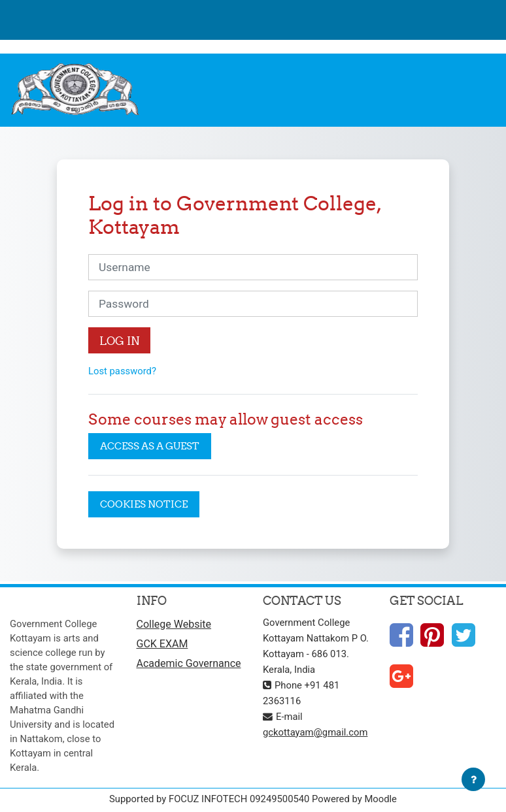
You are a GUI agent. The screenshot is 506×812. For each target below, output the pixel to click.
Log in (119, 341)
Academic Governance (189, 663)
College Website (174, 624)
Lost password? (122, 371)
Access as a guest (150, 446)
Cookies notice (144, 504)
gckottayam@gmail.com (315, 732)
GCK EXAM (162, 644)
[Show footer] (473, 779)
